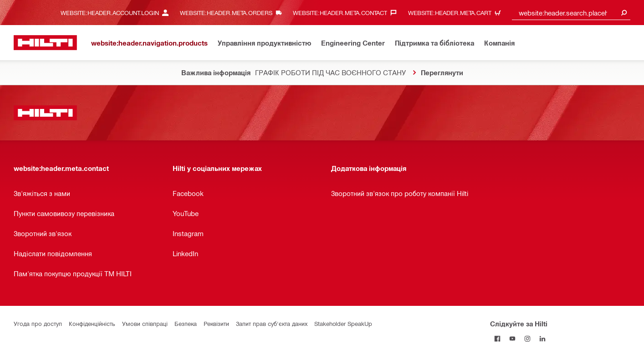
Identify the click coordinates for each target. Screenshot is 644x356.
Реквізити (216, 323)
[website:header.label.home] (45, 43)
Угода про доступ (38, 323)
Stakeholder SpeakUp (343, 323)
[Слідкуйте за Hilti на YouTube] (513, 338)
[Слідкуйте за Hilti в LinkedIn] (543, 338)
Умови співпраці (145, 323)
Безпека (186, 323)
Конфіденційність (92, 323)
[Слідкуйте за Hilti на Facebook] (498, 338)
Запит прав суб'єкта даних (272, 323)
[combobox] (571, 13)
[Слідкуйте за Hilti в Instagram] (528, 338)
